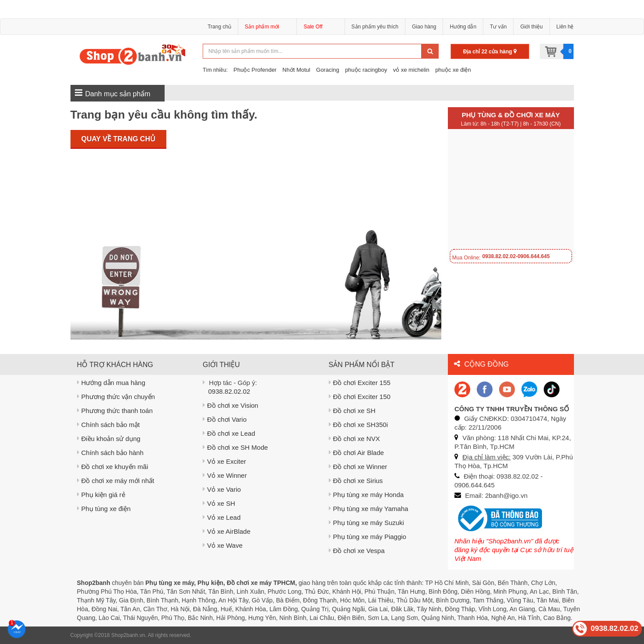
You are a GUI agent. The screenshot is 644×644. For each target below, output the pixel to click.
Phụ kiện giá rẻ (101, 495)
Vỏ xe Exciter (224, 461)
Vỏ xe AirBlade (227, 531)
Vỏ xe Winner (225, 475)
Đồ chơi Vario (225, 419)
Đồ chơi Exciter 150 (360, 397)
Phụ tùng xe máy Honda (366, 495)
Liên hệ (565, 27)
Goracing (328, 70)
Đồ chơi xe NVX (354, 439)
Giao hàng (424, 27)
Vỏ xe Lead (222, 517)
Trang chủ (219, 27)
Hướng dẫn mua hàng (111, 383)
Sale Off (313, 27)
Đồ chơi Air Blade (356, 453)
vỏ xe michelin (411, 70)
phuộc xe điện (453, 70)
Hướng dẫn (463, 27)
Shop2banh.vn (128, 635)
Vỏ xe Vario (222, 489)
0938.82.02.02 (229, 391)
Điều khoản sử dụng (109, 439)
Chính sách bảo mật (109, 425)
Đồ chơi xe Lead (229, 433)
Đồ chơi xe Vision (231, 405)
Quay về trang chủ (118, 139)
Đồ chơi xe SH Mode (235, 447)
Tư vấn (498, 27)
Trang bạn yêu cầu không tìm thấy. (164, 115)
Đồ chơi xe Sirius (356, 481)
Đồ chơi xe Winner (358, 467)
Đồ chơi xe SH (352, 411)
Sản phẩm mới (267, 28)
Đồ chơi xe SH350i (359, 425)
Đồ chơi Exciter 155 (360, 383)
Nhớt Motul (296, 70)
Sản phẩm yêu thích (375, 27)
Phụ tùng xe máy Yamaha (369, 509)
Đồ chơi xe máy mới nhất (116, 481)
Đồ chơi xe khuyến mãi (113, 467)
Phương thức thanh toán (115, 411)
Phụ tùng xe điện (104, 509)
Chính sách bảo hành (110, 453)
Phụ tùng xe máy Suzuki (366, 523)
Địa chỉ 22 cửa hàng (490, 52)
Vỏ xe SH (219, 503)
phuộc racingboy (366, 70)
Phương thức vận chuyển (116, 397)
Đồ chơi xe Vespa (357, 551)
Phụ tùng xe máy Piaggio (368, 537)
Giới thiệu (531, 27)
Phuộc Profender (255, 70)
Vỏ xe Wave (223, 545)
